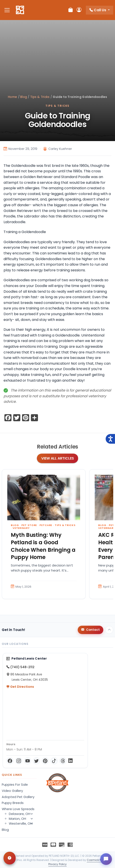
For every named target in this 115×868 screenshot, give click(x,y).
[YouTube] (28, 761)
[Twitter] (36, 761)
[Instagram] (19, 761)
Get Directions (20, 687)
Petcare (46, 525)
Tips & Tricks (40, 97)
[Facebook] (10, 761)
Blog (24, 97)
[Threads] (63, 761)
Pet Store (29, 525)
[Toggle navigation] (7, 10)
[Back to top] (109, 630)
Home (12, 97)
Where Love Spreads (18, 809)
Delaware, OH (23, 814)
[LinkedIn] (70, 761)
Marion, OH (23, 819)
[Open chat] (105, 858)
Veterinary (21, 528)
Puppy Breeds (13, 803)
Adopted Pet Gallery (18, 797)
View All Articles (58, 458)
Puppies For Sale (15, 785)
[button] (32, 824)
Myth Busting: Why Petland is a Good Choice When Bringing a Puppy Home (43, 546)
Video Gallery (12, 791)
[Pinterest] (45, 761)
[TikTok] (54, 761)
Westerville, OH (23, 824)
